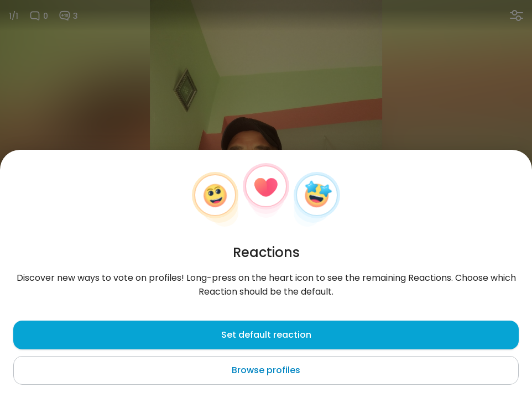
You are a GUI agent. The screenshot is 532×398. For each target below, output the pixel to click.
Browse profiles (266, 370)
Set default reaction (266, 335)
